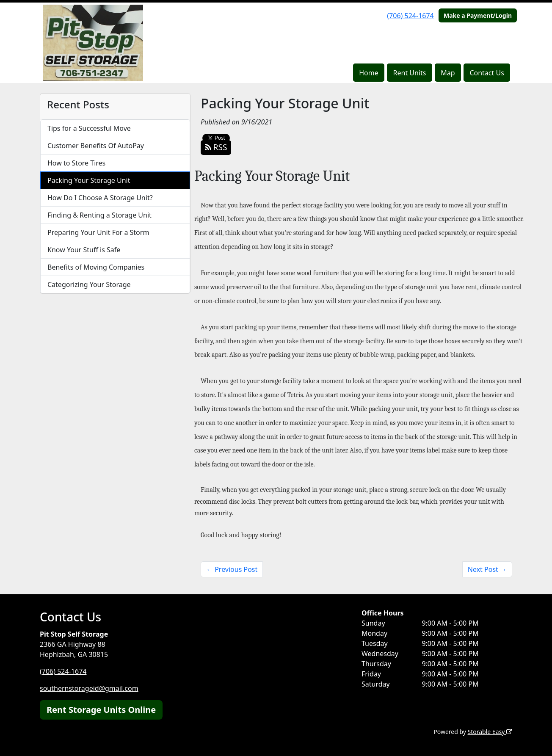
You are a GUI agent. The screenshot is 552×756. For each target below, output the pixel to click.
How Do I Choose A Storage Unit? (100, 198)
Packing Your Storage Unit (89, 180)
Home (369, 73)
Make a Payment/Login (478, 15)
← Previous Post (232, 569)
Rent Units (410, 73)
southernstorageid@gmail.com (89, 688)
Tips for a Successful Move (89, 128)
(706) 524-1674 (410, 16)
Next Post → (487, 569)
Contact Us (487, 73)
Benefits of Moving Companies (96, 267)
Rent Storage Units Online (101, 710)
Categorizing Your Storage (89, 284)
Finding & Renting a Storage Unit (99, 215)
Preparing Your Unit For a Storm (98, 232)
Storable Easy (490, 732)
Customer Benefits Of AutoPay (96, 146)
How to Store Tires (76, 163)
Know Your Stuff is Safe (84, 250)
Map (448, 73)
